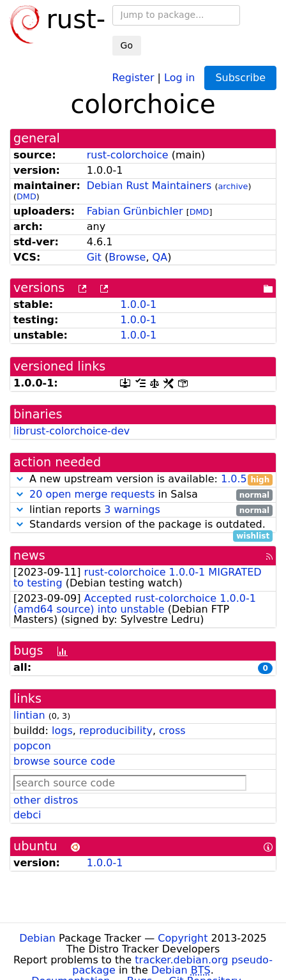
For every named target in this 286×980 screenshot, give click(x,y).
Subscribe (240, 78)
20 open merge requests (92, 494)
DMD (26, 196)
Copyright (183, 938)
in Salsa (143, 495)
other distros (46, 800)
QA (160, 257)
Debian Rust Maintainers (149, 186)
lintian (29, 715)
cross (172, 731)
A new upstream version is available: (143, 479)
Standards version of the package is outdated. (143, 525)
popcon (32, 746)
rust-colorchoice (128, 155)
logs (62, 731)
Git (94, 257)
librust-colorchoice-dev (71, 431)
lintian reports (143, 510)
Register (133, 77)
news (29, 555)
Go (127, 45)
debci (27, 815)
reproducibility (116, 731)
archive (233, 186)
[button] (20, 479)
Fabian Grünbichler (135, 211)
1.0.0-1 (138, 304)
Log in (179, 77)
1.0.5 (234, 479)
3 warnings (132, 509)
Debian (37, 938)
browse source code (64, 761)
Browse (127, 257)
